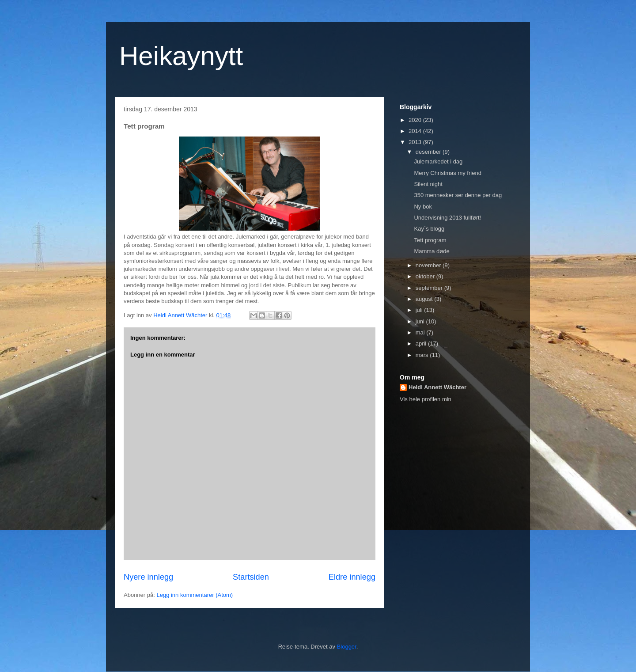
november (429, 265)
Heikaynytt (181, 56)
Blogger (347, 647)
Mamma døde (432, 251)
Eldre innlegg (352, 577)
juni (421, 321)
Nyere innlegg (148, 577)
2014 (416, 131)
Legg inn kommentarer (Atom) (195, 595)
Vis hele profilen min (426, 399)
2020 (416, 120)
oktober (426, 276)
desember (429, 152)
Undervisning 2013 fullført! (447, 218)
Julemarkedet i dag (438, 161)
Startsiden (251, 577)
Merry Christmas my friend (447, 173)
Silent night (428, 184)
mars (423, 355)
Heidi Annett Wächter (437, 387)
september (430, 288)
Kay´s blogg (429, 229)
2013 (416, 142)
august (425, 299)
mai (421, 332)
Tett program (430, 240)
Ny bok (423, 207)
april (422, 344)
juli (420, 310)
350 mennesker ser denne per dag (458, 195)
